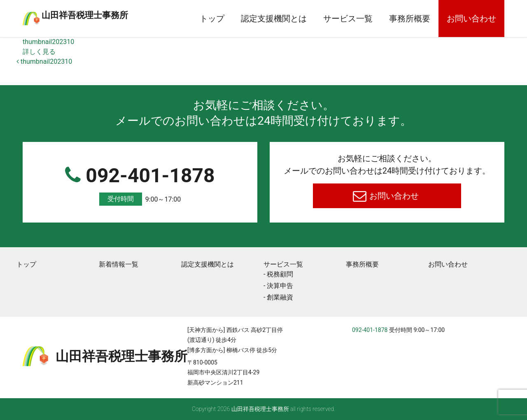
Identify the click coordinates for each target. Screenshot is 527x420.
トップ (212, 19)
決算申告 (280, 286)
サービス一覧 (348, 19)
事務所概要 (410, 19)
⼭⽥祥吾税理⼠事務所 (117, 14)
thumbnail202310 (48, 42)
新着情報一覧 (119, 264)
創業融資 (280, 297)
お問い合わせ (471, 19)
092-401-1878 (140, 185)
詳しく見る (39, 52)
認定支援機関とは (274, 19)
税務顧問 (280, 274)
